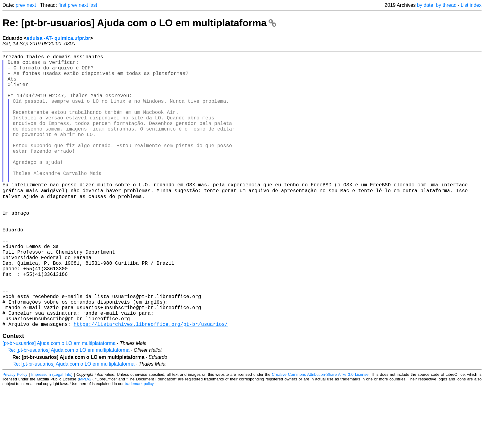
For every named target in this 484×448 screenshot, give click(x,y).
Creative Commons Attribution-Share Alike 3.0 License (320, 434)
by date (425, 5)
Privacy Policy (15, 434)
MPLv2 (85, 439)
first (62, 5)
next (31, 5)
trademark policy (139, 443)
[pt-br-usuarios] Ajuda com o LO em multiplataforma (59, 403)
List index (471, 5)
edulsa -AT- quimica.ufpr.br (58, 38)
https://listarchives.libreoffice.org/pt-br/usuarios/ (150, 384)
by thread (446, 5)
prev (21, 5)
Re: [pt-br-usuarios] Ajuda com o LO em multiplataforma (139, 23)
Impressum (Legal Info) (52, 434)
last (93, 5)
